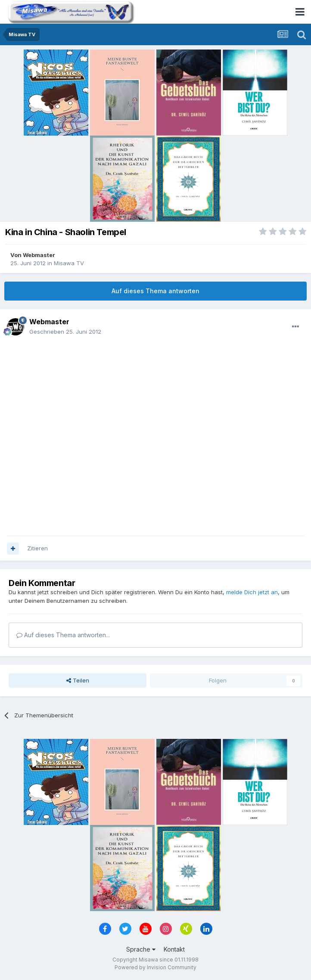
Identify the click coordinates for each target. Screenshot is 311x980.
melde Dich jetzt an (252, 592)
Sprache (141, 949)
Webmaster (39, 255)
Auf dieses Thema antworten (155, 291)
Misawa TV (69, 263)
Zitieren (37, 548)
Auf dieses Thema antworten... (63, 635)
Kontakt (174, 949)
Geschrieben (65, 332)
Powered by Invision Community (155, 967)
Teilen (78, 680)
